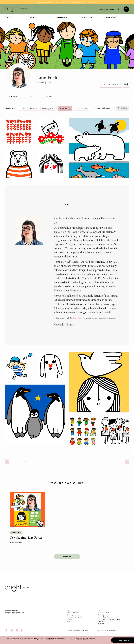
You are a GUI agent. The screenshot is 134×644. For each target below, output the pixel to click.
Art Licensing (65, 105)
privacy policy (83, 639)
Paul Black (77, 314)
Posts (49, 93)
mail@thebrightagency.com (14, 609)
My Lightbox (86, 13)
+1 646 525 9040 (104, 609)
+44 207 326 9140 (73, 609)
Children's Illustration (29, 105)
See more (67, 553)
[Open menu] (126, 6)
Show (104, 105)
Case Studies (112, 13)
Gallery (14, 93)
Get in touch (111, 81)
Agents (33, 13)
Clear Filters (122, 104)
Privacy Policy (84, 627)
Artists (8, 13)
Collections (61, 13)
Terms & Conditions (73, 627)
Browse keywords (107, 6)
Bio (32, 93)
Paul (107, 314)
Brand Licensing (81, 105)
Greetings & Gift (48, 105)
